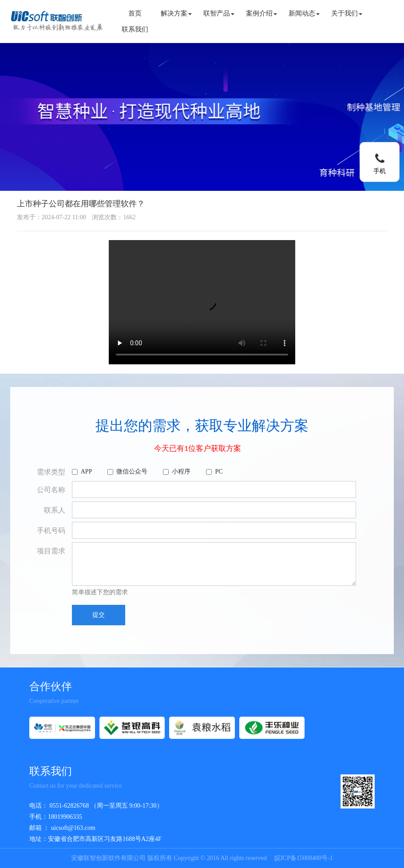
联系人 (55, 510)
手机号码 (51, 531)
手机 (380, 171)
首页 (135, 13)
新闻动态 (304, 13)
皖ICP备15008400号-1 (303, 858)
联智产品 (219, 13)
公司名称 (51, 490)
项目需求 (51, 551)
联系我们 (135, 29)
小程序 (177, 471)
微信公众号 (127, 471)
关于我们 (347, 13)
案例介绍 (261, 13)
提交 (99, 615)
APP (82, 471)
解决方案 (176, 13)
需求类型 (51, 472)
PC (214, 471)
